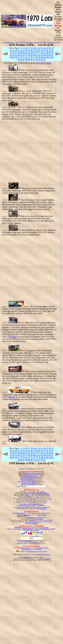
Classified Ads (44, 528)
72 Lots (47, 496)
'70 (39, 522)
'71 (42, 522)
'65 (29, 522)
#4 (40, 520)
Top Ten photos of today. (42, 548)
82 (47, 57)
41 (26, 53)
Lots (25, 491)
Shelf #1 (33, 520)
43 (32, 53)
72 (21, 57)
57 (26, 55)
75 (29, 57)
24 (26, 50)
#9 (52, 520)
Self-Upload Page (42, 509)
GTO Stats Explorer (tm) (19, 513)
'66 (31, 522)
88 (26, 60)
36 (13, 53)
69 (13, 57)
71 (19, 57)
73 (24, 57)
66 (50, 55)
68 (11, 57)
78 (37, 57)
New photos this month (20, 507)
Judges (37, 497)
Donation (37, 543)
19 (13, 50)
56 (24, 55)
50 (52, 53)
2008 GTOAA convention (27, 479)
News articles (39, 519)
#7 (47, 520)
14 (45, 48)
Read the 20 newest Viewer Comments (31, 549)
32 (47, 50)
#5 (43, 520)
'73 (46, 522)
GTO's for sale (34, 542)
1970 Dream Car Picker (54, 42)
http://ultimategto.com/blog (43, 554)
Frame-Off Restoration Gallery (27, 506)
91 (34, 60)
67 (52, 55)
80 (42, 57)
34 (52, 50)
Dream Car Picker (42, 515)
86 (21, 60)
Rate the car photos (24, 548)
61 (37, 55)
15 (48, 48)
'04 (50, 522)
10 (35, 48)
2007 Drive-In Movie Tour (28, 484)
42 (29, 53)
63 (42, 55)
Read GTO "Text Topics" (34, 518)
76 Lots (47, 494)
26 (31, 50)
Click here (13, 337)
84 (52, 57)
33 (50, 50)
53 (16, 55)
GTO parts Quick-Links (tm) (29, 528)
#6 (45, 520)
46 (42, 53)
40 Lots (28, 496)
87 (24, 60)
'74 (48, 522)
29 (39, 50)
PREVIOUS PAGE (43, 63)
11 (37, 48)
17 (53, 48)
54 (19, 55)
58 (29, 55)
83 (50, 57)
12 (40, 48)
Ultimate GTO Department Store (43, 529)
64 (44, 55)
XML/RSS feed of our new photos (39, 507)
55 (21, 55)
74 (26, 57)
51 (11, 55)
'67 (33, 522)
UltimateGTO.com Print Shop (24, 540)
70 (16, 57)
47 (44, 53)
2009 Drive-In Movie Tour (30, 476)
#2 (36, 520)
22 (21, 50)
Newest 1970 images (8, 42)
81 (44, 57)
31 (44, 50)
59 (31, 55)
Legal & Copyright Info (44, 559)
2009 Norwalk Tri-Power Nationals (32, 473)
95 (44, 60)
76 (31, 57)
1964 (26, 522)
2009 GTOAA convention (30, 475)
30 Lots (28, 494)
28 (37, 50)
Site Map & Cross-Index (31, 524)
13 (42, 48)
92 (37, 60)
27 (34, 50)
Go (19, 469)
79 (39, 57)
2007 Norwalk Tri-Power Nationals (27, 482)
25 (29, 50)
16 (50, 48)
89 (29, 60)
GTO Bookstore (16, 529)
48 (47, 53)
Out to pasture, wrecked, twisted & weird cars (31, 504)
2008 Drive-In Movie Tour (28, 480)
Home (22, 469)
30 (42, 50)
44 (34, 53)
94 (42, 60)
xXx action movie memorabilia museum (37, 493)
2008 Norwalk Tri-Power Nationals (30, 477)
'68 (35, 522)
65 (47, 55)
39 (21, 53)
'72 (44, 522)
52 (13, 55)
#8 (50, 520)
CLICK (4, 70)
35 (11, 53)
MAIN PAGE (27, 557)
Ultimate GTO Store (28, 529)
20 (16, 50)
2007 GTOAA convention (28, 483)
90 (31, 60)
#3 (38, 520)
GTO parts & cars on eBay (32, 530)
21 (19, 50)
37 (16, 53)
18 (11, 50)
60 (34, 55)
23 (24, 50)
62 (39, 55)
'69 (37, 522)
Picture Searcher (26, 515)
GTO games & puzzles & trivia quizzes (37, 551)
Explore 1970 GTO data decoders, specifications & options (31, 42)
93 (39, 60)
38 (19, 53)
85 (19, 60)
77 (34, 57)
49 (50, 53)
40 (24, 53)
